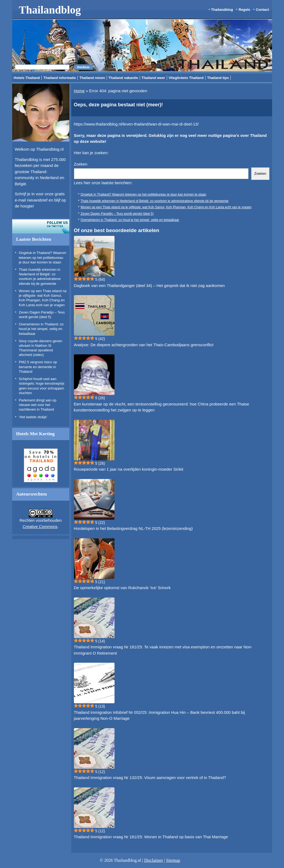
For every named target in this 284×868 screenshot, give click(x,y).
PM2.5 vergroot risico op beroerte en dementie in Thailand (38, 367)
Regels (244, 10)
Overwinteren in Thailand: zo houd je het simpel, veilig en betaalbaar (41, 329)
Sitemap (173, 860)
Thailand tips (218, 78)
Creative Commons (40, 527)
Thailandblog (50, 10)
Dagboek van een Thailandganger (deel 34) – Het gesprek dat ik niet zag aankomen (149, 286)
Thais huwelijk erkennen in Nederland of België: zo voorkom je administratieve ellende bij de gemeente (155, 201)
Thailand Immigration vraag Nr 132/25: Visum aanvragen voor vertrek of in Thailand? (150, 778)
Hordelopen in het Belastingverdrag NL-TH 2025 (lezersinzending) (133, 528)
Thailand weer (153, 78)
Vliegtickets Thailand (186, 78)
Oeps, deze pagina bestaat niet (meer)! (118, 105)
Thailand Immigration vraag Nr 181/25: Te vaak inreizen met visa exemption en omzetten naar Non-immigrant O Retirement (163, 650)
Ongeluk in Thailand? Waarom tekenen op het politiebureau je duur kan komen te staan (43, 258)
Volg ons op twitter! (41, 226)
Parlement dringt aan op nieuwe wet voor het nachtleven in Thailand (38, 405)
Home (79, 91)
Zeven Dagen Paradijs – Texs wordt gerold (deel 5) (117, 214)
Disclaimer (154, 860)
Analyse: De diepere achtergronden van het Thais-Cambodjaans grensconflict (144, 345)
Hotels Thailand (27, 78)
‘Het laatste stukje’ (33, 417)
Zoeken (81, 164)
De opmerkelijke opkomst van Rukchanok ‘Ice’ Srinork (122, 588)
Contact (262, 10)
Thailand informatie (60, 78)
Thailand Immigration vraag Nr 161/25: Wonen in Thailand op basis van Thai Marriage (151, 837)
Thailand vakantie (123, 78)
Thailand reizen (92, 78)
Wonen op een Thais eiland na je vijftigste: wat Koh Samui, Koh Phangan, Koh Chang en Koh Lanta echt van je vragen (166, 207)
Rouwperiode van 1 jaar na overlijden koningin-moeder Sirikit (129, 469)
